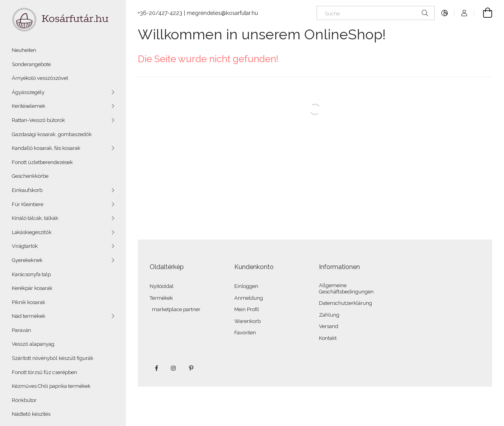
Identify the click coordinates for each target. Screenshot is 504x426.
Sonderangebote (31, 64)
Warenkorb (247, 321)
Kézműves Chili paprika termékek (51, 386)
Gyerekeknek (27, 260)
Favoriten (245, 333)
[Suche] (376, 13)
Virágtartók (25, 246)
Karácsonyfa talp (31, 274)
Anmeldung (249, 298)
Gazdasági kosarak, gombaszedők (52, 134)
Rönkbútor (24, 400)
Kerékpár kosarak (32, 288)
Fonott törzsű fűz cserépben (44, 372)
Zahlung (329, 315)
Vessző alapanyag (33, 344)
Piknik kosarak (29, 302)
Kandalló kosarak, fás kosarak (46, 148)
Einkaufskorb (27, 190)
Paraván (21, 330)
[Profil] (464, 13)
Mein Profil (247, 309)
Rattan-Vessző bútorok (38, 120)
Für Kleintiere (28, 204)
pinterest (191, 368)
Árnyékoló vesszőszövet (40, 78)
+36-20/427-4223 (160, 13)
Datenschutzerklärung (346, 303)
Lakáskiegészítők (32, 232)
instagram (174, 368)
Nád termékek (29, 316)
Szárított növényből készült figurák (53, 358)
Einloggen (246, 286)
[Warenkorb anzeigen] (483, 13)
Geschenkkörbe (30, 176)
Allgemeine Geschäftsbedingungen (346, 289)
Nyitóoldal (162, 286)
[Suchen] (425, 13)
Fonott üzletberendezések (42, 162)
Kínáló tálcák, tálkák (35, 218)
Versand (329, 326)
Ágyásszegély (28, 92)
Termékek (161, 298)
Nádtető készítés (31, 414)
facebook (156, 368)
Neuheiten (24, 50)
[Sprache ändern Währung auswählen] (445, 13)
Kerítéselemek (29, 106)
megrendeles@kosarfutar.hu (222, 13)
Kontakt (328, 338)
